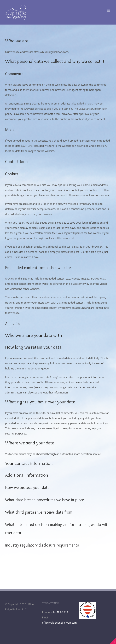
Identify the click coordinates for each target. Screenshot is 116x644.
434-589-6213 (60, 612)
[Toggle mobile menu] (109, 10)
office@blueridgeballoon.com (59, 623)
